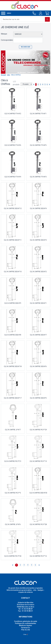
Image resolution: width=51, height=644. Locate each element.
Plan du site (26, 630)
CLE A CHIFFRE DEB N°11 (13, 240)
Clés (8, 75)
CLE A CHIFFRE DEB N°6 (38, 366)
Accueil (3, 75)
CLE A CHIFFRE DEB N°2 (38, 272)
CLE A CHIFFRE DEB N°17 (13, 398)
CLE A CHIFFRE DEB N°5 (38, 398)
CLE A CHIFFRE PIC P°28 (38, 524)
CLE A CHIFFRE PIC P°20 (13, 556)
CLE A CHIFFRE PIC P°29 (38, 430)
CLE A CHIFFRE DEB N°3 (38, 240)
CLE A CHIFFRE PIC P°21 (13, 461)
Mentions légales (25, 625)
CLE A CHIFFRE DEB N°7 (38, 335)
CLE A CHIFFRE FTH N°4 (13, 177)
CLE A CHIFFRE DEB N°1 (38, 303)
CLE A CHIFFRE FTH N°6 (13, 145)
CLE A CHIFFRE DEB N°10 (13, 272)
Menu (6, 13)
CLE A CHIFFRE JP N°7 (13, 430)
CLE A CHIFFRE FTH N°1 (38, 114)
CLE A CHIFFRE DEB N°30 (38, 493)
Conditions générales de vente (26, 621)
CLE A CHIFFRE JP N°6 (13, 524)
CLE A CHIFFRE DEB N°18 (13, 366)
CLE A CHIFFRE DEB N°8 (13, 335)
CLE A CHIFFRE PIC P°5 (13, 493)
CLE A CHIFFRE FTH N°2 (13, 114)
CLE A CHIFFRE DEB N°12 (13, 208)
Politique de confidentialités (26, 623)
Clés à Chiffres (16, 75)
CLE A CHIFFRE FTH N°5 (38, 145)
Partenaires (25, 628)
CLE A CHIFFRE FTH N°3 (38, 177)
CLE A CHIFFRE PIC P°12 (38, 556)
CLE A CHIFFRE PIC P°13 (38, 461)
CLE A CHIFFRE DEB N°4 (38, 208)
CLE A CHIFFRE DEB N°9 (13, 303)
